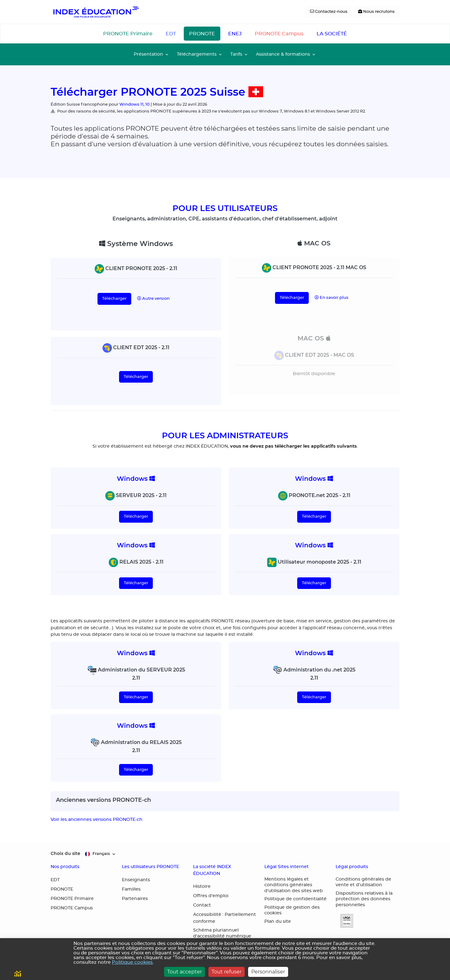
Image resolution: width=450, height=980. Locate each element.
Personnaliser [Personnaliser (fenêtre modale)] (268, 972)
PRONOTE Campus (279, 34)
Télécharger (114, 299)
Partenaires (135, 899)
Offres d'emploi (211, 896)
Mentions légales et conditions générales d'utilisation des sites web (294, 885)
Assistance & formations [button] (283, 54)
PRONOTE (202, 34)
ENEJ (235, 34)
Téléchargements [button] (197, 54)
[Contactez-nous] (329, 12)
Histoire (202, 887)
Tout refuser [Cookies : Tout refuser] (227, 972)
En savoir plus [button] (332, 298)
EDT (171, 34)
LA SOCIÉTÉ (332, 34)
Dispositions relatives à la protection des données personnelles (364, 899)
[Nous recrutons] (376, 12)
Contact (202, 905)
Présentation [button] (148, 54)
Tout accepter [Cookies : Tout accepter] (185, 972)
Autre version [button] (153, 299)
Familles (131, 889)
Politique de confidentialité (295, 899)
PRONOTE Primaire (128, 34)
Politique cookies (132, 962)
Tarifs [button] (236, 54)
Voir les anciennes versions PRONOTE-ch (97, 819)
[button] (344, 921)
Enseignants (136, 880)
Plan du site (278, 922)
